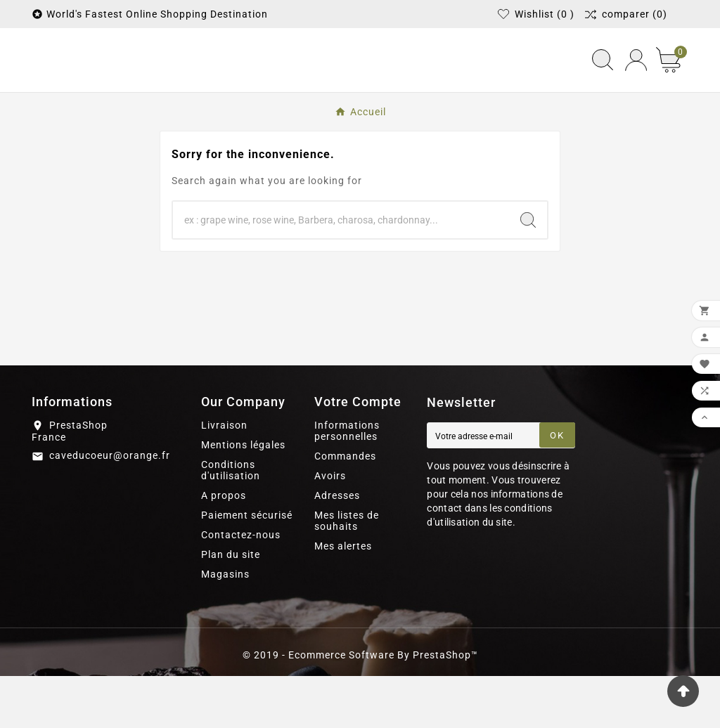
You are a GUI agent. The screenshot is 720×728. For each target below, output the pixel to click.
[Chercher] (341, 272)
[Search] (528, 272)
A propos (224, 547)
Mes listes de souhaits (347, 573)
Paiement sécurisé (247, 567)
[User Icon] (636, 86)
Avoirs (330, 528)
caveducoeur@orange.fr (110, 508)
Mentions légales (243, 497)
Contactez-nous (241, 587)
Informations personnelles (347, 483)
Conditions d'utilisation (231, 522)
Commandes (345, 508)
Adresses (337, 547)
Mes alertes (343, 598)
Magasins (225, 626)
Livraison (224, 477)
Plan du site (231, 606)
